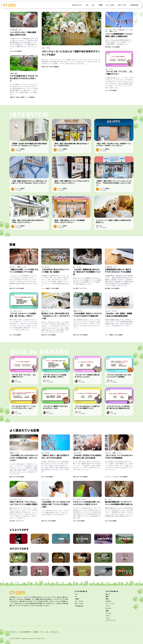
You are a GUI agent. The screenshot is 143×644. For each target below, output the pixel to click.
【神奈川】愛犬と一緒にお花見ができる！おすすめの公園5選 (55, 456)
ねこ (93, 5)
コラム (20, 30)
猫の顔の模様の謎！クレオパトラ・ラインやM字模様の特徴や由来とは (119, 503)
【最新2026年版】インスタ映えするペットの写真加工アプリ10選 (24, 271)
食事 (16, 73)
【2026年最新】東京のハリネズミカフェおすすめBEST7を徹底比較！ (87, 315)
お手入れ (108, 601)
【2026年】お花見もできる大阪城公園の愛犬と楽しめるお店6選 (87, 456)
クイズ (111, 69)
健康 (107, 596)
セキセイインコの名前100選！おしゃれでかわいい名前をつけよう (87, 503)
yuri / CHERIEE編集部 (111, 90)
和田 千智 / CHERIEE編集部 (50, 67)
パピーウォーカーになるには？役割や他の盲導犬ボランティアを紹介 (71, 53)
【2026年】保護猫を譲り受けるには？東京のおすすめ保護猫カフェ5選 (87, 272)
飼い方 (108, 594)
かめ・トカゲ (122, 5)
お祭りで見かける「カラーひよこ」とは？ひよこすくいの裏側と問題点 (23, 503)
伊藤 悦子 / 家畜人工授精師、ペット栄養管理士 (23, 97)
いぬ (87, 5)
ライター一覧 (44, 632)
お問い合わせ (54, 632)
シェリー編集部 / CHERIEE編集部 (50, 288)
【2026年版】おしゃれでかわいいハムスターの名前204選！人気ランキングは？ (24, 458)
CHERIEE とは (14, 632)
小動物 (100, 5)
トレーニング (110, 604)
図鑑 (107, 611)
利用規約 (36, 632)
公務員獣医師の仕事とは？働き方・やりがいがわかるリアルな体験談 (119, 271)
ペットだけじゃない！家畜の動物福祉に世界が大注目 (23, 33)
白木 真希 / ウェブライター (80, 288)
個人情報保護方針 (26, 632)
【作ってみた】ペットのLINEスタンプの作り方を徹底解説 (119, 456)
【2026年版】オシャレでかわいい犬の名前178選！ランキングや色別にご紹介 (56, 504)
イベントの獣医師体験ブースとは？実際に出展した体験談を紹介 (119, 35)
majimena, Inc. (41, 638)
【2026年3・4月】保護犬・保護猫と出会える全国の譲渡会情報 (118, 315)
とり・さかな (110, 5)
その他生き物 (134, 5)
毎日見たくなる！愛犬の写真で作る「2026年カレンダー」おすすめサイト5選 (56, 316)
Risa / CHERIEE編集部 (16, 51)
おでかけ (47, 267)
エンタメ (24, 267)
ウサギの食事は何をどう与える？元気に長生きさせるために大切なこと (24, 78)
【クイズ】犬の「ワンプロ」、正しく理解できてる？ (119, 73)
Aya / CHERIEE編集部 (15, 335)
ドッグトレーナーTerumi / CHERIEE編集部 (116, 477)
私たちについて (77, 5)
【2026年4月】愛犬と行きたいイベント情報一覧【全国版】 (55, 271)
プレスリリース (110, 620)
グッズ (47, 311)
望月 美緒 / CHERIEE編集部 (113, 47)
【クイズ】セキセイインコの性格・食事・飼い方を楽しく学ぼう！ (23, 315)
